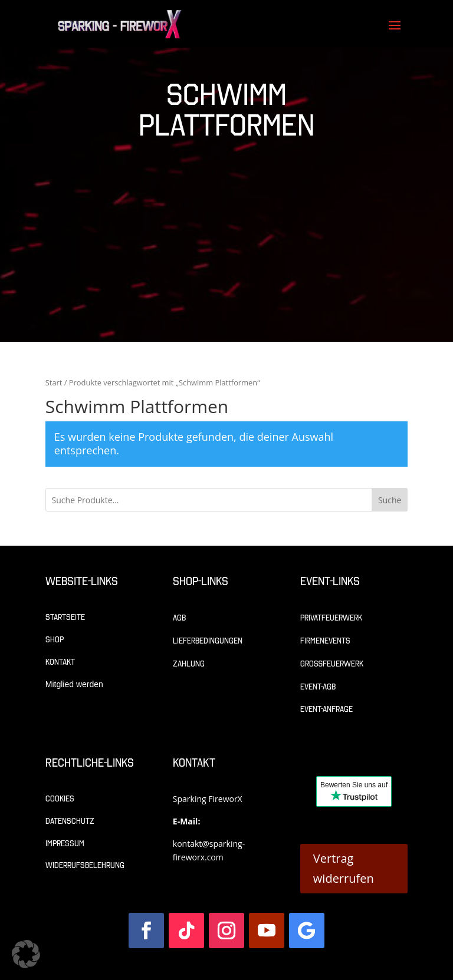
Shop (55, 640)
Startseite (65, 617)
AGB (179, 618)
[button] (26, 954)
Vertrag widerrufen (344, 868)
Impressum (65, 844)
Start (54, 382)
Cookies (60, 799)
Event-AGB (318, 687)
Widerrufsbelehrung (85, 865)
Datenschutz (70, 821)
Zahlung (189, 664)
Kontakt (60, 662)
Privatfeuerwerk (331, 618)
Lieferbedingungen (208, 641)
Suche (390, 500)
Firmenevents (325, 641)
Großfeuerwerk (332, 664)
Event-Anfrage (326, 709)
